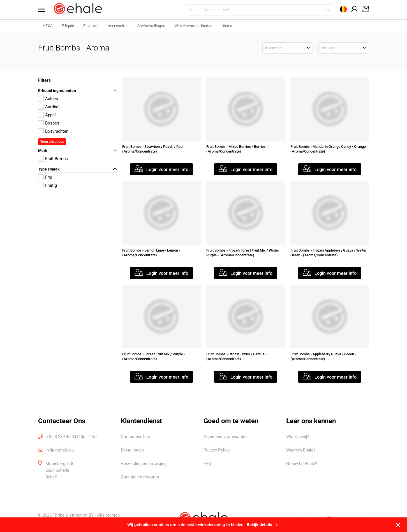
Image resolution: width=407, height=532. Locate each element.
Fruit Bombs (56, 159)
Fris (49, 177)
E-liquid (68, 26)
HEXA (48, 26)
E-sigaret (91, 26)
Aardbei (52, 107)
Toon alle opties (52, 142)
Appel (50, 115)
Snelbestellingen (151, 26)
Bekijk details (263, 525)
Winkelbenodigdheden (193, 26)
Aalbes (52, 99)
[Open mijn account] (355, 9)
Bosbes (52, 123)
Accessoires (118, 26)
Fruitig (51, 185)
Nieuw (227, 26)
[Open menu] (43, 10)
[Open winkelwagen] (365, 10)
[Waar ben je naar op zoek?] (259, 10)
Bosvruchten (57, 131)
